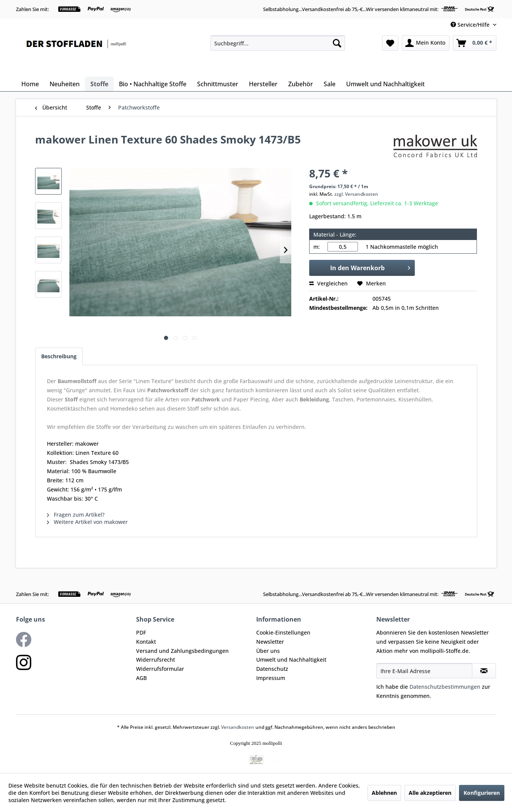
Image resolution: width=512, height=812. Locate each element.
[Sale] (330, 84)
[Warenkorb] (475, 43)
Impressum (271, 678)
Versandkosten (238, 727)
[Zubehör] (301, 84)
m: (317, 247)
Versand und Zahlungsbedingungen (182, 651)
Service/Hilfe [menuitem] (471, 25)
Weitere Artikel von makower (87, 522)
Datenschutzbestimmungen (445, 687)
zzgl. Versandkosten (356, 194)
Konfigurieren (482, 793)
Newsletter (270, 642)
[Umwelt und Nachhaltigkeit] (385, 84)
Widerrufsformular (160, 669)
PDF (141, 632)
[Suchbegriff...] (278, 43)
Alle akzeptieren (430, 793)
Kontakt (146, 642)
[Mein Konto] (426, 43)
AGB (141, 678)
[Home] (30, 84)
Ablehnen (384, 793)
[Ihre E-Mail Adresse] (424, 671)
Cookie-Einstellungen (283, 632)
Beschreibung (59, 356)
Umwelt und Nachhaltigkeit (291, 660)
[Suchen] (337, 43)
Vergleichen (328, 283)
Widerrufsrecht (156, 660)
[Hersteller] (263, 84)
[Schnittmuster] (218, 84)
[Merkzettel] (390, 43)
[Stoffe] (99, 84)
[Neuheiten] (65, 84)
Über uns (268, 651)
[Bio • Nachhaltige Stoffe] (153, 84)
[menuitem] (278, 43)
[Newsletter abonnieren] (484, 671)
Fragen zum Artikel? (76, 515)
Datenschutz (272, 669)
